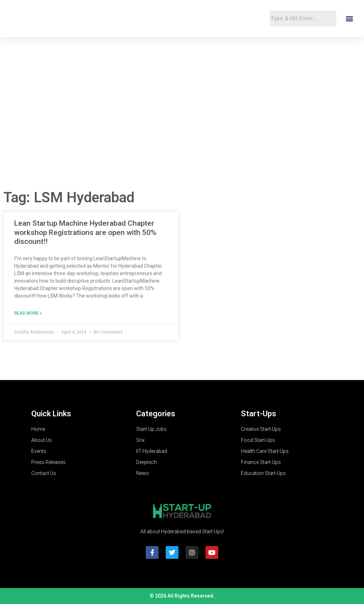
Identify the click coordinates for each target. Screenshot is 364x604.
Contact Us (44, 473)
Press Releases (49, 462)
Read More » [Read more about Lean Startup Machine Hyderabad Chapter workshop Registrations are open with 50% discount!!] (28, 313)
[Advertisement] (182, 127)
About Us (42, 440)
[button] (349, 19)
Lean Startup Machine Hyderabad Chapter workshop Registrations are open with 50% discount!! (85, 232)
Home (38, 429)
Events (39, 451)
